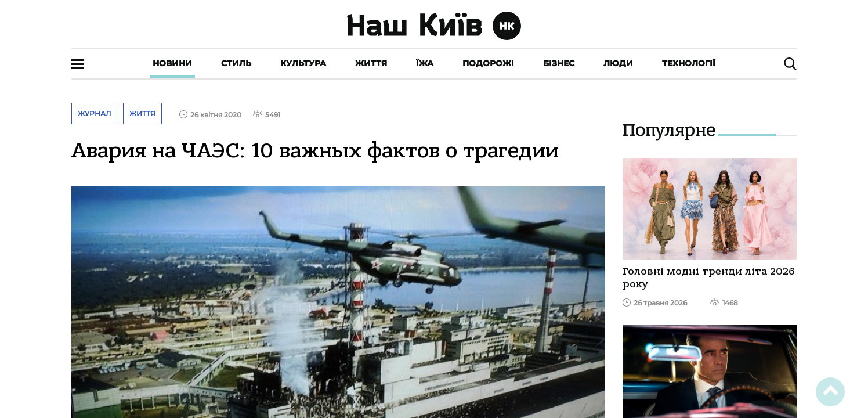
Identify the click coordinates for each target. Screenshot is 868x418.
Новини (172, 63)
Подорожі (488, 63)
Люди (618, 63)
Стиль (236, 63)
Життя (371, 63)
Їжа (425, 63)
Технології (689, 63)
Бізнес (559, 63)
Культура (303, 63)
